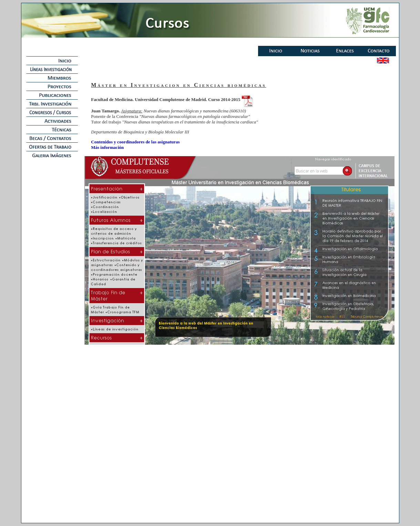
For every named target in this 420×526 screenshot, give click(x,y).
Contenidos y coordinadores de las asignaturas (135, 142)
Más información (107, 147)
